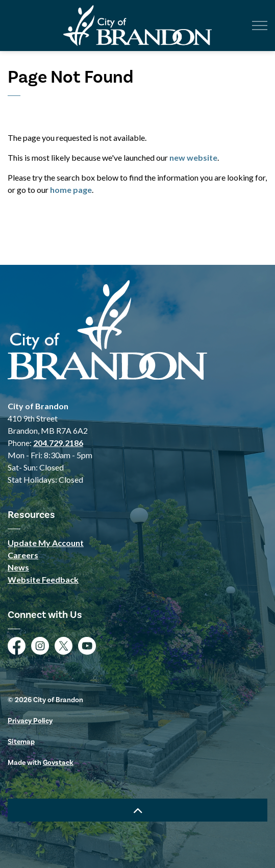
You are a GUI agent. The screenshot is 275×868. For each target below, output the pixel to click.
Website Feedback (43, 579)
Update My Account (46, 543)
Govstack (58, 763)
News (18, 567)
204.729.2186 (58, 443)
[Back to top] (137, 810)
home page (71, 190)
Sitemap (21, 742)
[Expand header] (260, 26)
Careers (23, 555)
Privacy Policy (30, 721)
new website (193, 157)
